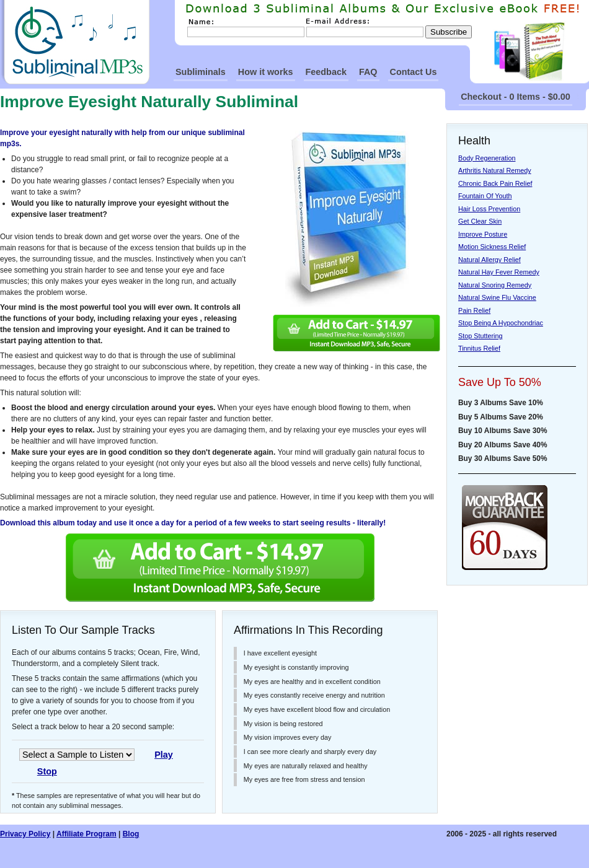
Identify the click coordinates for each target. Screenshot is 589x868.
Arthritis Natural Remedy (495, 170)
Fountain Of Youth (485, 196)
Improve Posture (483, 234)
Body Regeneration (487, 158)
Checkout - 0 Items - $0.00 (516, 97)
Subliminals (201, 72)
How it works (266, 72)
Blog (131, 834)
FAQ (368, 72)
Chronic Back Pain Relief (495, 183)
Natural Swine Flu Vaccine (497, 297)
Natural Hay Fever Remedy (499, 272)
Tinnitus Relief (479, 348)
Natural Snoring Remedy (495, 285)
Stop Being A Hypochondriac (501, 323)
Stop (47, 771)
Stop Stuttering (480, 336)
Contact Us (414, 72)
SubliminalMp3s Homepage (75, 42)
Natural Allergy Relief (489, 260)
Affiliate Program (86, 834)
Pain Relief (474, 310)
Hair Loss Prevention (489, 209)
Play (164, 755)
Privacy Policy (25, 834)
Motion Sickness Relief (492, 247)
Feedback (326, 72)
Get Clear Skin (480, 221)
